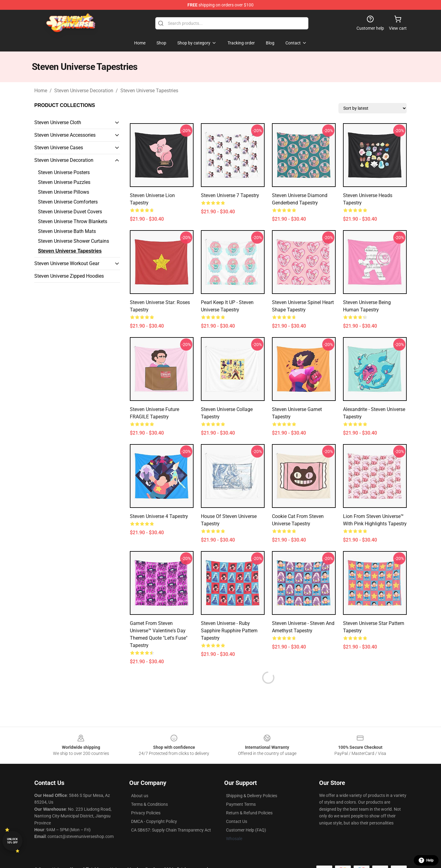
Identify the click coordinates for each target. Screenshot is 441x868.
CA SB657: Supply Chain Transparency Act (171, 830)
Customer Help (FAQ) (246, 830)
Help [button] (426, 860)
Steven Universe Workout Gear (67, 263)
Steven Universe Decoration (84, 91)
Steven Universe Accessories (65, 135)
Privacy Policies (146, 813)
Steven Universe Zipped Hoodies (69, 276)
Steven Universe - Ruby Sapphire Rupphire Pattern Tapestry (229, 631)
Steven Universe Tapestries (149, 91)
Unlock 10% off (12, 841)
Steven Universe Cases (59, 148)
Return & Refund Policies (249, 813)
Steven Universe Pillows (64, 192)
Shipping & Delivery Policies (252, 796)
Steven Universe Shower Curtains (73, 241)
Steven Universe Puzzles (64, 182)
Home (41, 91)
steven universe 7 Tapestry (230, 195)
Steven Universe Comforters (68, 202)
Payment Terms (241, 804)
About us (140, 796)
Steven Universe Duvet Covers (70, 212)
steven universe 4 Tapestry (159, 516)
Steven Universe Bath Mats (67, 231)
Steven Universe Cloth (58, 122)
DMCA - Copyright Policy (154, 821)
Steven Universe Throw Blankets (73, 221)
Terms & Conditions (149, 804)
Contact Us (237, 821)
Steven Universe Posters (64, 172)
